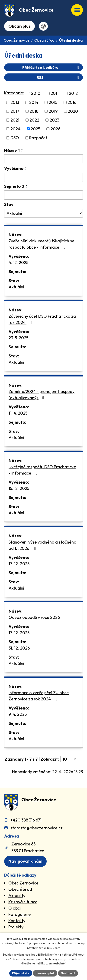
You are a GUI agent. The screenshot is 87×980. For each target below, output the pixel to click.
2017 (15, 111)
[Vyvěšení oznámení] (43, 177)
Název (12, 150)
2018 (34, 111)
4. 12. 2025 (18, 262)
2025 (35, 129)
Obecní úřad (44, 40)
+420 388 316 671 (26, 820)
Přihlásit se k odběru (51, 67)
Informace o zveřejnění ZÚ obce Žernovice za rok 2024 (39, 696)
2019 (53, 111)
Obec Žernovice (17, 40)
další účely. (53, 948)
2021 (15, 120)
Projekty (16, 927)
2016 (72, 102)
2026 (55, 129)
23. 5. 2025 (18, 338)
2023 (54, 120)
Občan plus (19, 26)
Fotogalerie (19, 914)
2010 (36, 94)
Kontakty (17, 921)
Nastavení (68, 973)
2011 (55, 94)
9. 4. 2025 (18, 714)
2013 (15, 102)
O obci (14, 908)
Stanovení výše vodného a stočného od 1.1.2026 (42, 545)
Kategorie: (14, 93)
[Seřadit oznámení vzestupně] (22, 149)
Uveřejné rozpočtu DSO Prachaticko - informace (42, 470)
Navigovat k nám (25, 861)
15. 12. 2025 (19, 488)
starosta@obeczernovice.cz (37, 828)
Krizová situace (23, 902)
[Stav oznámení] (43, 213)
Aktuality (17, 896)
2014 (34, 102)
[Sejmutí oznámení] (43, 195)
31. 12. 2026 (19, 648)
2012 (73, 94)
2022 (34, 120)
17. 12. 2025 (19, 564)
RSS (59, 77)
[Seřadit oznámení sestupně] (22, 151)
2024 (15, 129)
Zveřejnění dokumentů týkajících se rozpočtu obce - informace (41, 244)
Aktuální (16, 287)
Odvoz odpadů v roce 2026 (38, 617)
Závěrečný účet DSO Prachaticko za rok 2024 (42, 319)
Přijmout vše (21, 973)
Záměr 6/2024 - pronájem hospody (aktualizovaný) (42, 395)
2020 (73, 111)
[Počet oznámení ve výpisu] (69, 759)
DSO (15, 138)
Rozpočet (38, 138)
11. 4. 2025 (18, 413)
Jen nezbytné (45, 973)
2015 (53, 102)
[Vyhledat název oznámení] (43, 159)
